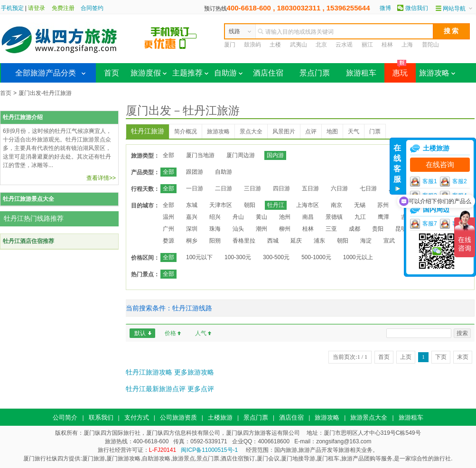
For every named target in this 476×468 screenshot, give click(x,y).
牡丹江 (276, 205)
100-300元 (238, 257)
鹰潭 (383, 217)
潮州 (261, 229)
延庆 (296, 241)
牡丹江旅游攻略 (149, 372)
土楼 (275, 45)
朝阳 (250, 205)
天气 (354, 131)
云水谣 (344, 45)
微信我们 (417, 8)
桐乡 (192, 241)
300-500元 (276, 257)
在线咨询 (440, 165)
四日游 (281, 188)
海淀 (366, 241)
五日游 (310, 188)
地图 (332, 131)
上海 (407, 45)
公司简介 (65, 417)
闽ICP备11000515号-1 (209, 450)
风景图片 (284, 131)
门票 (375, 131)
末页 (463, 357)
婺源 (168, 241)
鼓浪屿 (252, 45)
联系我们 (101, 417)
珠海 (215, 229)
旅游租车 (361, 73)
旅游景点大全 (369, 417)
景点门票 (315, 73)
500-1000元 (316, 257)
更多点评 (201, 389)
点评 (311, 131)
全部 (168, 155)
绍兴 (215, 217)
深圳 (192, 229)
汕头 (238, 229)
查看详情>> (101, 178)
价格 (170, 333)
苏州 (383, 205)
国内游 (275, 155)
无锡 (360, 205)
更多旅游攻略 (194, 372)
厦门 (230, 45)
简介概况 (186, 131)
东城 (192, 205)
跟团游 (195, 172)
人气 (201, 333)
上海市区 (308, 205)
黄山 (261, 217)
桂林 (387, 45)
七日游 (368, 188)
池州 (285, 217)
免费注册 (63, 8)
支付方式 (137, 417)
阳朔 (215, 241)
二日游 (224, 188)
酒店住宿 (268, 73)
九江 (360, 217)
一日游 (195, 188)
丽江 (367, 45)
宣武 (389, 241)
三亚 (331, 229)
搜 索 (451, 31)
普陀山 (430, 45)
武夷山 (299, 45)
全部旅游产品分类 (46, 73)
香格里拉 (244, 241)
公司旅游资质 (178, 417)
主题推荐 (190, 73)
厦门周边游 (241, 155)
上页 (406, 357)
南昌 (308, 217)
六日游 (339, 188)
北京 (321, 45)
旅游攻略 (437, 73)
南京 (336, 205)
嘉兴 (192, 217)
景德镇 (334, 217)
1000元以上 (358, 257)
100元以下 (199, 257)
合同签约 (92, 8)
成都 (355, 229)
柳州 (285, 229)
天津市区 (221, 205)
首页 (112, 73)
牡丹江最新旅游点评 (156, 389)
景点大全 (251, 131)
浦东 (319, 241)
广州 (168, 229)
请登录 (37, 8)
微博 (385, 8)
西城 (273, 241)
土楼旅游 (220, 417)
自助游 (228, 73)
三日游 (252, 188)
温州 (168, 217)
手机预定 (12, 8)
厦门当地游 (200, 155)
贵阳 (378, 229)
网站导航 (454, 9)
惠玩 (396, 70)
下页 (441, 357)
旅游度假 (149, 73)
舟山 (238, 217)
